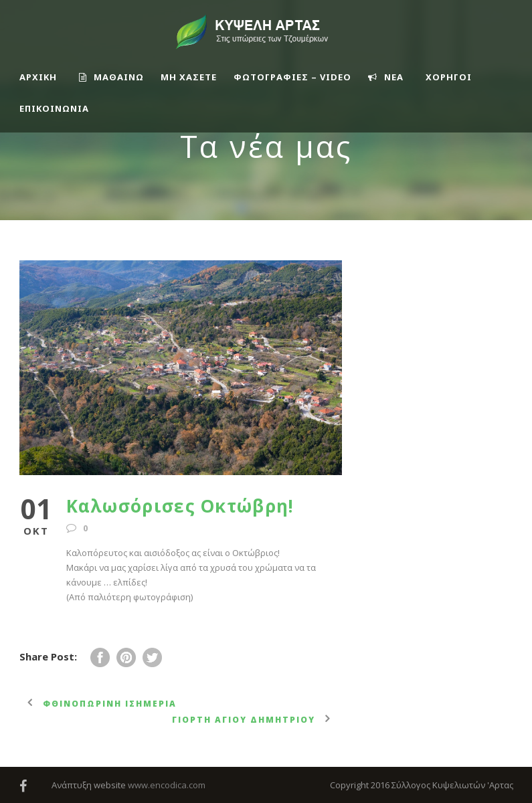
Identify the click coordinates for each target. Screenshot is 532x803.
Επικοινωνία (54, 108)
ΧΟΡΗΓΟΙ (449, 77)
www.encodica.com (167, 785)
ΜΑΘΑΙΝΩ (111, 77)
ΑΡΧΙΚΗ (38, 77)
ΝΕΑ (386, 77)
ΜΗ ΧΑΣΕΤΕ (189, 77)
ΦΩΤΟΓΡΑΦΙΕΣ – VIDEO (292, 77)
